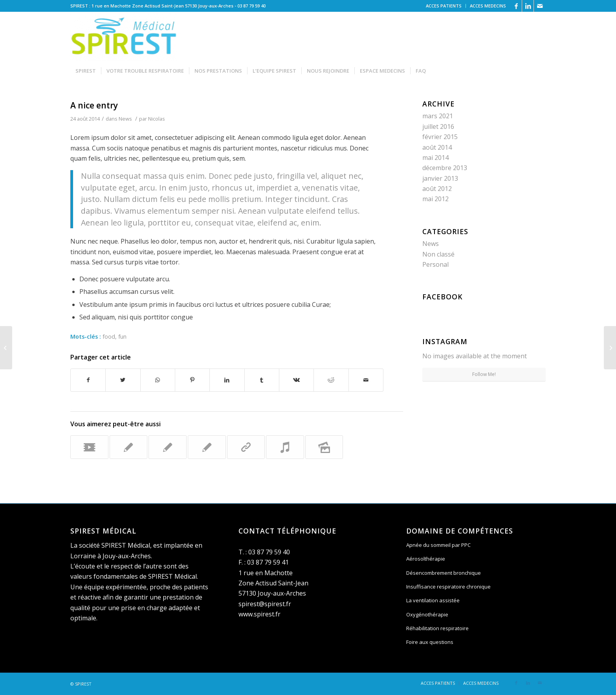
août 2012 (437, 189)
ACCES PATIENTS (444, 6)
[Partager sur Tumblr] (262, 380)
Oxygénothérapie (427, 614)
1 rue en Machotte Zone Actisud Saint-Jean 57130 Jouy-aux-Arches (273, 583)
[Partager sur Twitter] (123, 380)
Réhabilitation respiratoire (437, 628)
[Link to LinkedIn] (528, 6)
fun (122, 336)
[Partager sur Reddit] (331, 380)
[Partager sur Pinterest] (192, 380)
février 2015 (440, 137)
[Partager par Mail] (366, 380)
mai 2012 (435, 199)
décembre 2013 (445, 168)
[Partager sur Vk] (296, 380)
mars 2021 (438, 116)
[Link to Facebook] (516, 6)
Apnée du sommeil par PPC (438, 545)
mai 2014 (435, 158)
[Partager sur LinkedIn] (227, 380)
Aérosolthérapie (426, 559)
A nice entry (94, 105)
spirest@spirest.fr (265, 604)
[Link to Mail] (540, 6)
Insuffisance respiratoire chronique (448, 587)
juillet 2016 (438, 127)
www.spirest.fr (259, 614)
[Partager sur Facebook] (88, 380)
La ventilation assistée (433, 600)
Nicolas (157, 119)
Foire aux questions (430, 642)
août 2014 (437, 147)
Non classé (438, 254)
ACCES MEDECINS (488, 6)
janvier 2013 (440, 178)
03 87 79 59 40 (251, 6)
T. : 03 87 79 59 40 (264, 552)
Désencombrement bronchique (444, 573)
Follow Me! (484, 374)
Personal (435, 264)
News (125, 119)
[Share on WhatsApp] (158, 380)
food (109, 336)
